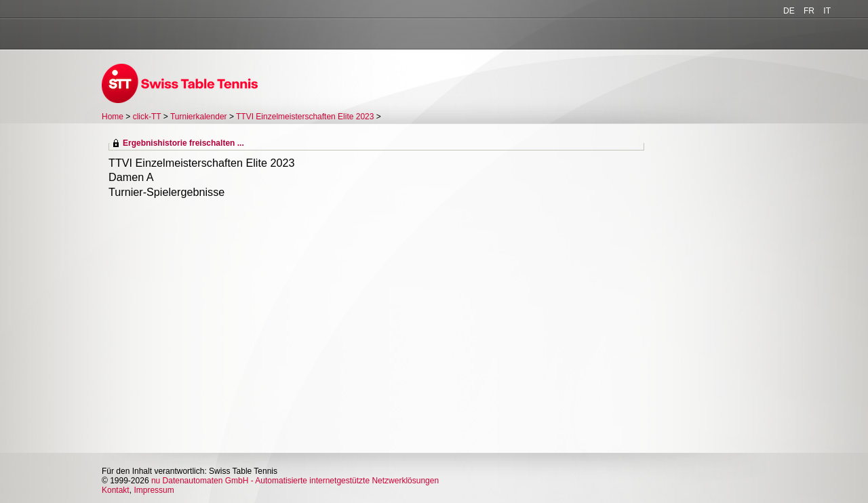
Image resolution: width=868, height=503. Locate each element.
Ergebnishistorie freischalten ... (183, 143)
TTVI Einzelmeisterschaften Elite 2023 (305, 117)
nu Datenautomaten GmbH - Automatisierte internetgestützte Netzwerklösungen (295, 481)
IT (827, 11)
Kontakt (116, 490)
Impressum (154, 490)
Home (113, 117)
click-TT (147, 117)
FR (809, 11)
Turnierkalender (199, 117)
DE (789, 11)
